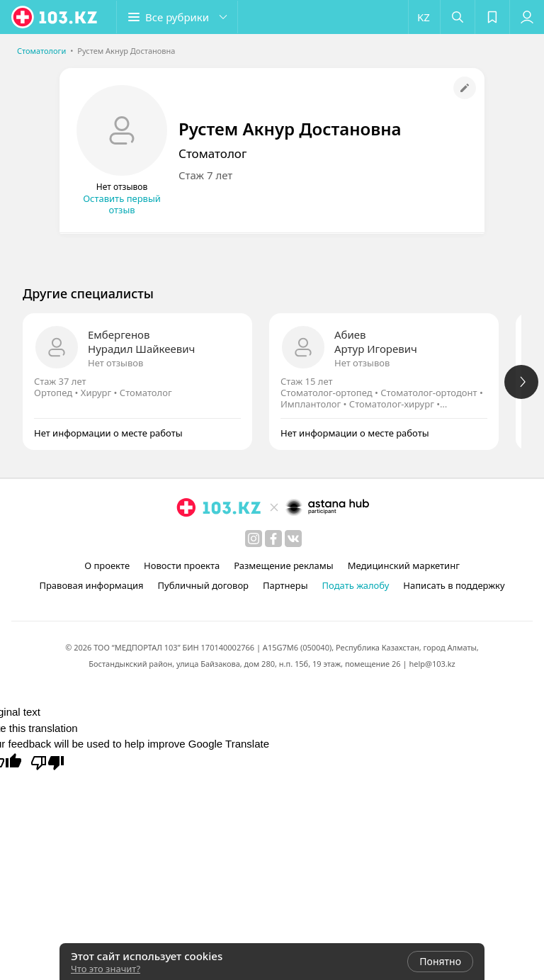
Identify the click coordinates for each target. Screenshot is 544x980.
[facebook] (273, 539)
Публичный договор (203, 585)
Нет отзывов (115, 363)
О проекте (107, 565)
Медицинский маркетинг (404, 565)
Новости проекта (182, 565)
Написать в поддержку (454, 585)
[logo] (55, 17)
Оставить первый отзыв (122, 204)
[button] (177, 17)
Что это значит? (106, 969)
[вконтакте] (293, 539)
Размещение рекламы (283, 565)
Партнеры (285, 585)
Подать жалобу (356, 585)
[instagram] (254, 539)
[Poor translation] (47, 762)
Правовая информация (91, 585)
